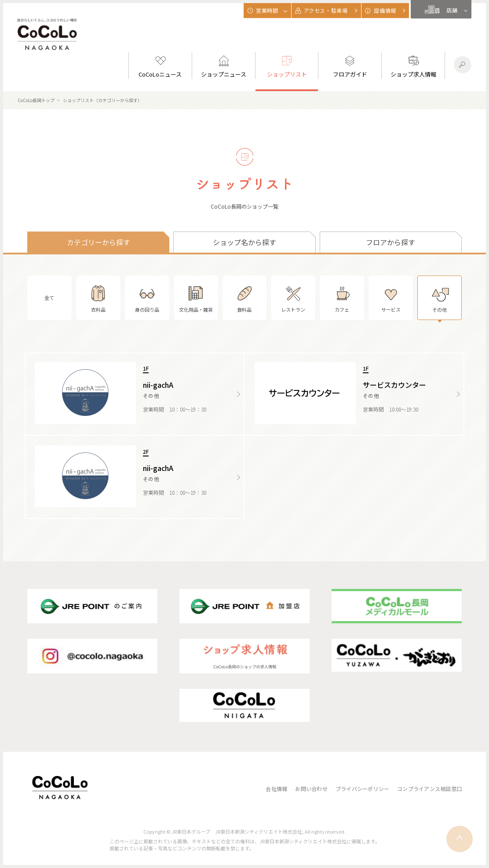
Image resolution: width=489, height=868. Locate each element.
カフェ (342, 298)
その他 (440, 298)
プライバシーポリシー (362, 789)
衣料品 (98, 298)
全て (49, 298)
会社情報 (276, 789)
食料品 (244, 298)
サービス (391, 298)
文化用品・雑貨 (196, 298)
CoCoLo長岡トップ (36, 100)
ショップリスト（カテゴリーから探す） (102, 100)
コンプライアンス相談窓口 (429, 789)
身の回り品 (147, 298)
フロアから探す (390, 242)
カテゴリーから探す (99, 242)
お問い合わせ (311, 789)
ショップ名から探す (244, 242)
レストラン (293, 298)
